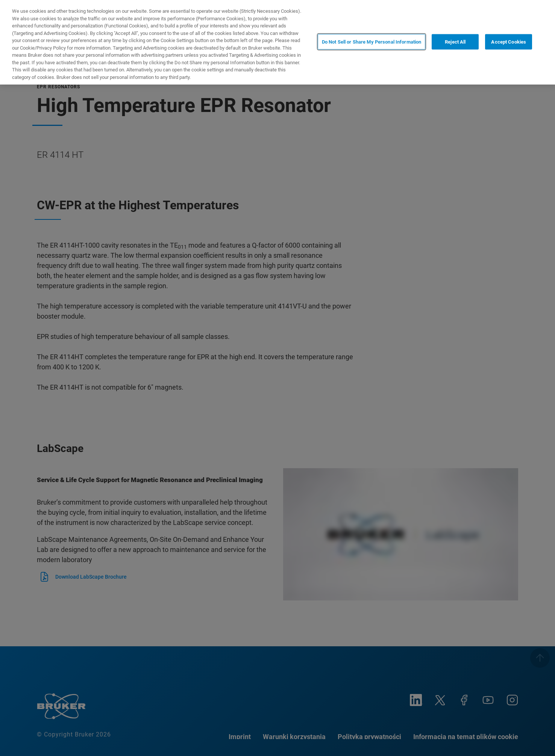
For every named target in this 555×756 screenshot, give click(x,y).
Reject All (455, 42)
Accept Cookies (509, 42)
